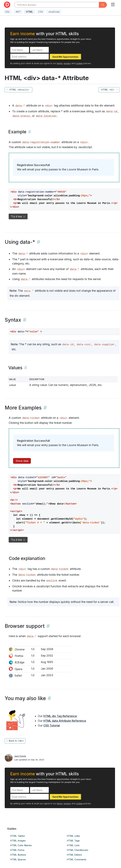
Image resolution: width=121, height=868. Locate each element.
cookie (79, 63)
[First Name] (20, 50)
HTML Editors (74, 855)
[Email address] (30, 57)
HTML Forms (17, 850)
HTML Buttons (18, 855)
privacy (67, 63)
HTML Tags (73, 841)
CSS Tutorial (52, 725)
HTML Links (73, 836)
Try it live (18, 216)
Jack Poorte (20, 756)
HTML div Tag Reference (60, 716)
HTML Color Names (21, 845)
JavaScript (54, 12)
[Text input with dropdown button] (57, 5)
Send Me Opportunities (65, 57)
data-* (20, 106)
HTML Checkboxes (78, 850)
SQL (8, 12)
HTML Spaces (18, 859)
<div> (49, 106)
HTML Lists (73, 845)
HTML (29, 12)
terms (60, 63)
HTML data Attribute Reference (65, 721)
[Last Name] (39, 50)
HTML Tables (17, 836)
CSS (41, 12)
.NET (18, 12)
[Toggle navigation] (113, 4)
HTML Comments (77, 859)
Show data (22, 461)
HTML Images (18, 841)
